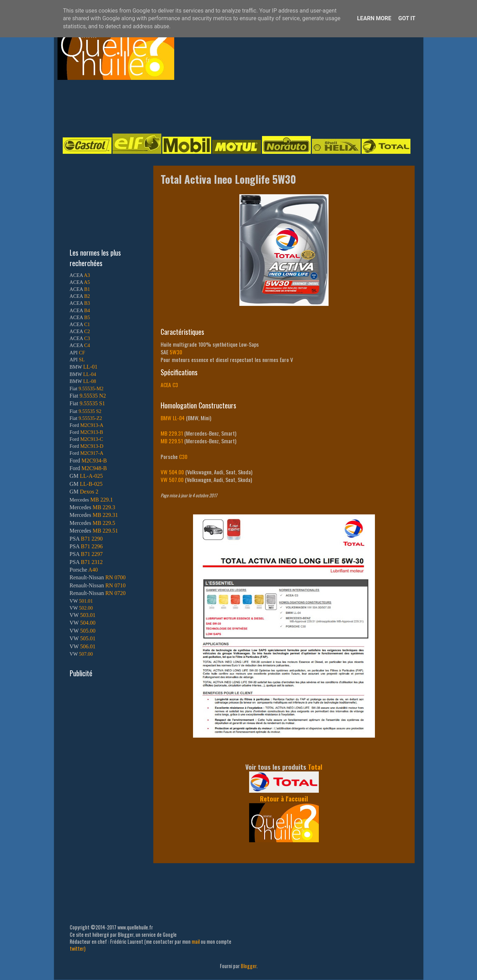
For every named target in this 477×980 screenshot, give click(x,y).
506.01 (88, 646)
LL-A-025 (91, 476)
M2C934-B (94, 461)
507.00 (86, 654)
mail (196, 941)
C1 (87, 324)
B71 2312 (92, 562)
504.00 (88, 623)
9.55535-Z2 (91, 418)
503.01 (88, 615)
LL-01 (90, 367)
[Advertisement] (232, 106)
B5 (87, 317)
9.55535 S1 (92, 403)
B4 (87, 310)
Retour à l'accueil (284, 798)
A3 (87, 275)
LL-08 (90, 381)
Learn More (374, 18)
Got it (407, 18)
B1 (87, 289)
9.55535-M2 (91, 389)
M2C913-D (92, 446)
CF (82, 353)
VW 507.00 (172, 480)
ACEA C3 (169, 385)
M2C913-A (92, 425)
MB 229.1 (102, 500)
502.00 (86, 608)
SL (82, 360)
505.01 (88, 638)
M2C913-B (92, 432)
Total (315, 767)
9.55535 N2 (93, 396)
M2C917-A (92, 453)
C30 (183, 457)
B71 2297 (92, 554)
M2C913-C (92, 439)
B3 (87, 303)
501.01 (86, 601)
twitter (77, 948)
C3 (87, 338)
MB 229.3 (104, 507)
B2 (87, 296)
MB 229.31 (172, 433)
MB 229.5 (104, 523)
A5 (87, 282)
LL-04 (90, 374)
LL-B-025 (91, 484)
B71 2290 (92, 539)
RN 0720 (115, 593)
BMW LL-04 (173, 418)
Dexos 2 (89, 492)
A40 (93, 570)
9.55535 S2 (90, 411)
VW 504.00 (172, 472)
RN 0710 (115, 585)
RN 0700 (115, 577)
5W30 (176, 352)
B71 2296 (92, 546)
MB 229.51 (172, 441)
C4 (87, 345)
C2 (87, 331)
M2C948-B (94, 468)
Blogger (249, 966)
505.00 (88, 631)
